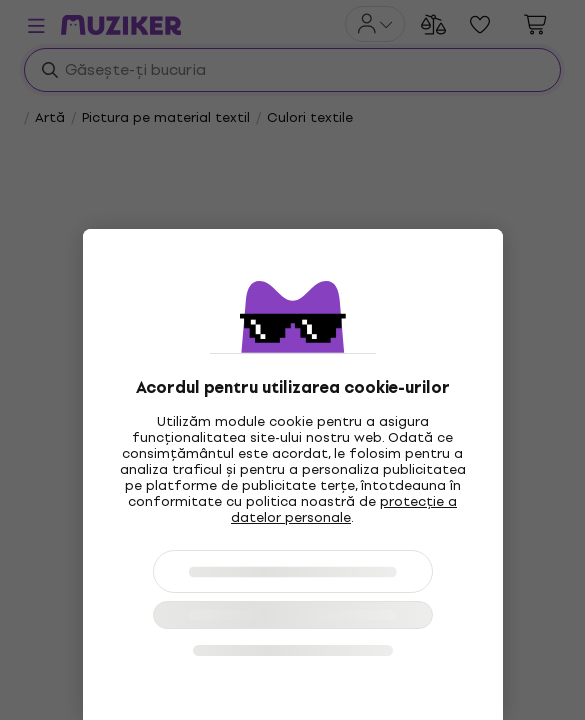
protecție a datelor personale (344, 509)
